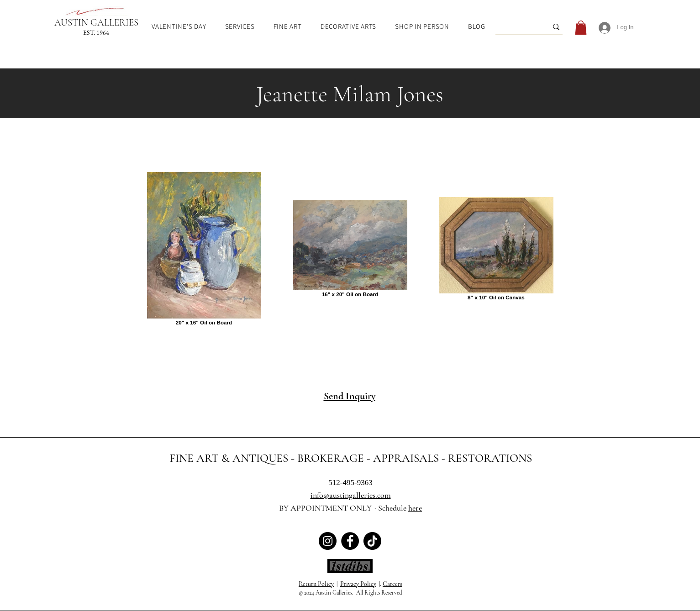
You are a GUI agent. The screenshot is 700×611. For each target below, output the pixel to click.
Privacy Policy (358, 584)
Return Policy (316, 584)
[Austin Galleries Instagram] (328, 541)
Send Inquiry (350, 396)
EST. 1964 (96, 32)
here (415, 508)
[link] (581, 28)
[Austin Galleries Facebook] (350, 541)
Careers (392, 584)
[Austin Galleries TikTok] (372, 541)
